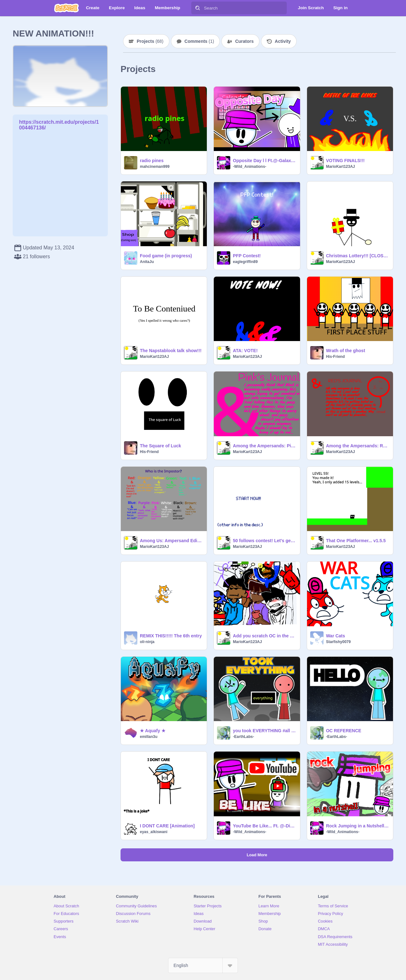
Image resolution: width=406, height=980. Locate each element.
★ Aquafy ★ (153, 731)
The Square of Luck (160, 446)
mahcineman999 (155, 167)
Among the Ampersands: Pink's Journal (264, 446)
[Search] (198, 8)
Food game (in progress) (166, 256)
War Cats (336, 636)
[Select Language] (203, 965)
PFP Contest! (247, 256)
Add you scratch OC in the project (264, 636)
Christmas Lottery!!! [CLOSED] (358, 256)
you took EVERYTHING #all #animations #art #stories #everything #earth (264, 731)
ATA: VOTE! (245, 351)
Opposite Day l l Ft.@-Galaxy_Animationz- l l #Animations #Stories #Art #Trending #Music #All (264, 161)
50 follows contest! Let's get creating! (264, 541)
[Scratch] (66, 8)
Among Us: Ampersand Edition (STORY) (171, 541)
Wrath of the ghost (346, 351)
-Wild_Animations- (249, 167)
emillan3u (149, 737)
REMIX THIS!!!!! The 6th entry (171, 636)
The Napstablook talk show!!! (171, 351)
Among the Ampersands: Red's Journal (358, 446)
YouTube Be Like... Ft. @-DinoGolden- (264, 826)
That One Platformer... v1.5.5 (356, 541)
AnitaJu (147, 262)
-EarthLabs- (243, 737)
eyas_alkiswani (154, 832)
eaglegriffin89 (245, 262)
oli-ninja (147, 642)
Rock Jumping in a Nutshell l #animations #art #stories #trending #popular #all (358, 826)
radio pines (152, 161)
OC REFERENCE (344, 731)
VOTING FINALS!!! (345, 161)
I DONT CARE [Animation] (167, 826)
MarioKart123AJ (341, 167)
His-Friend (335, 357)
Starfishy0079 (338, 642)
